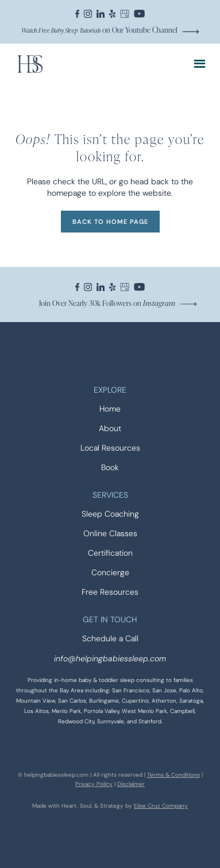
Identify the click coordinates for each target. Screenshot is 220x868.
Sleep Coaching (110, 514)
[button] (200, 64)
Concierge (110, 573)
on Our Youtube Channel (99, 30)
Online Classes (110, 534)
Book (110, 468)
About (110, 429)
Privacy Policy (94, 784)
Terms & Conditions (173, 775)
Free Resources (110, 592)
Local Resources (110, 448)
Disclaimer (131, 784)
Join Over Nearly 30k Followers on (107, 303)
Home (110, 409)
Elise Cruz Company (161, 806)
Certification (110, 553)
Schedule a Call (110, 639)
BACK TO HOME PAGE (110, 222)
